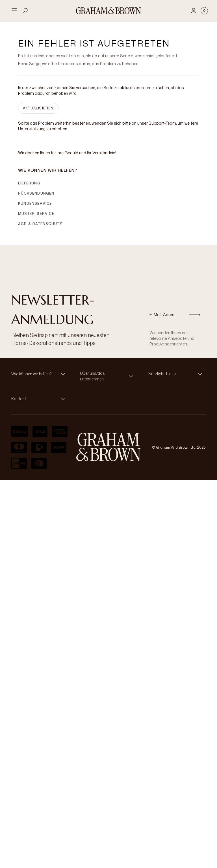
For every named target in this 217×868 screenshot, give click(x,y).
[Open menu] (14, 11)
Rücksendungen (36, 193)
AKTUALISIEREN (38, 108)
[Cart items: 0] (204, 11)
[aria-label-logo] (109, 447)
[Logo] (108, 11)
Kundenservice (35, 203)
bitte (127, 123)
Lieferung (29, 183)
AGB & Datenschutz (40, 224)
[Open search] (25, 11)
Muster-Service (36, 214)
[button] (40, 374)
